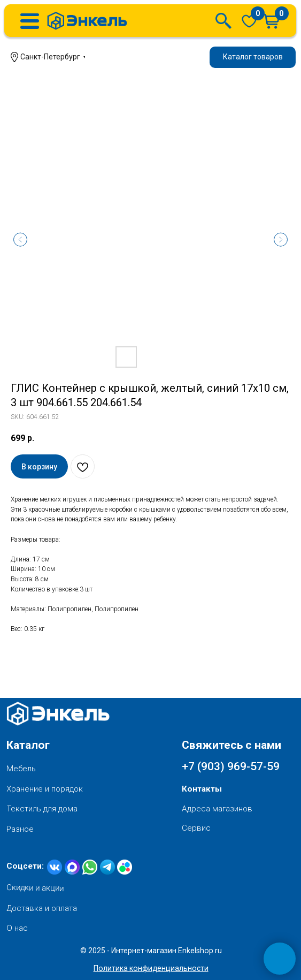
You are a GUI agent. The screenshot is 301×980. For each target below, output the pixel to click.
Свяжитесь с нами (231, 745)
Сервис (196, 828)
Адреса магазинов (217, 809)
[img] (249, 21)
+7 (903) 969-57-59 (231, 766)
